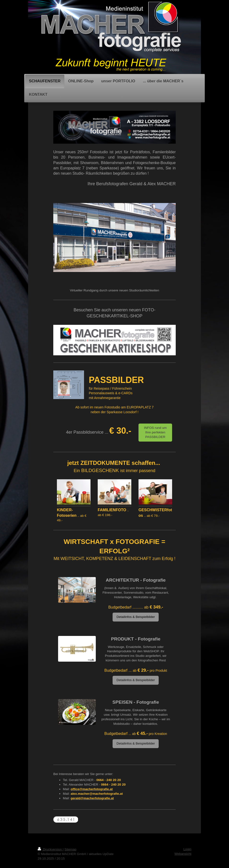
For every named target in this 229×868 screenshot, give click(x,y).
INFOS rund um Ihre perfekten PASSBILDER (155, 432)
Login (187, 849)
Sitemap (71, 849)
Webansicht (183, 854)
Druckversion (50, 849)
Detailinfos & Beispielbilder (136, 617)
